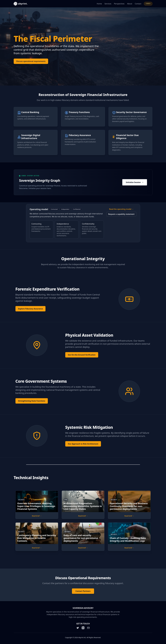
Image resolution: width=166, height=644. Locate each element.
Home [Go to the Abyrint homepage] (99, 4)
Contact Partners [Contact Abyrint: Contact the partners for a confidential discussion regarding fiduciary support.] (83, 591)
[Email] (88, 628)
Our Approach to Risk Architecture (83, 444)
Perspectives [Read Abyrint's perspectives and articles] (119, 4)
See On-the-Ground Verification (82, 355)
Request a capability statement (121, 214)
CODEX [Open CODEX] (148, 4)
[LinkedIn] (83, 628)
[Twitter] (78, 628)
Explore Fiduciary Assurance (31, 309)
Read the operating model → (121, 209)
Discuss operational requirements (31, 61)
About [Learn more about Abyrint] (130, 4)
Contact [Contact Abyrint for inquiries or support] (138, 4)
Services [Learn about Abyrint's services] (108, 4)
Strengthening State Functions (32, 401)
